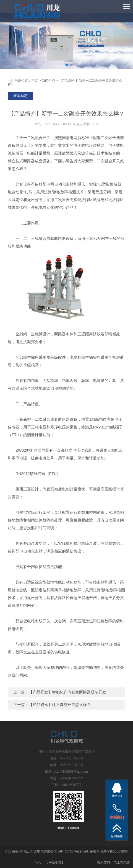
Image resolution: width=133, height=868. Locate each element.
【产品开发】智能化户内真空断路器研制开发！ (69, 692)
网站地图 (55, 862)
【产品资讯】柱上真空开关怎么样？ (60, 705)
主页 (35, 81)
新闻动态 (20, 96)
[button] (67, 65)
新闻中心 (48, 81)
